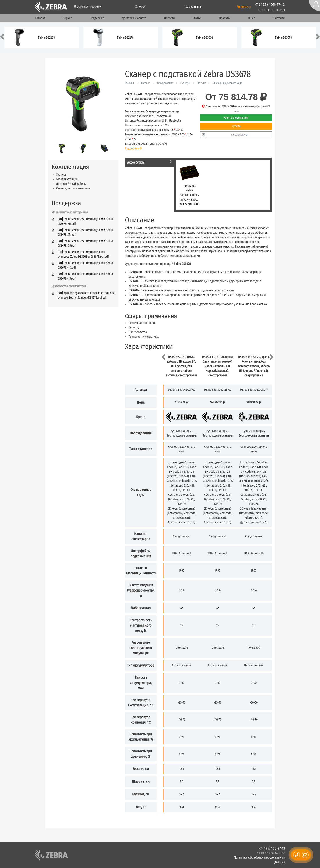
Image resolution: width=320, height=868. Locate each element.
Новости (170, 18)
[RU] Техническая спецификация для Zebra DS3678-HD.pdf (85, 265)
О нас (252, 18)
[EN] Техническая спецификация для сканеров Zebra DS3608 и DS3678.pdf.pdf (83, 254)
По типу (201, 83)
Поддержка (97, 18)
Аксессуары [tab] (149, 162)
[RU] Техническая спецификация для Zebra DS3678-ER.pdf (85, 221)
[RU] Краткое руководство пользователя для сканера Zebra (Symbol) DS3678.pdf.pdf (86, 295)
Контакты (279, 18)
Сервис (67, 18)
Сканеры (185, 83)
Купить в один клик (236, 118)
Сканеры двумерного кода (227, 83)
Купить (236, 126)
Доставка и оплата (134, 18)
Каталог (40, 18)
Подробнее (133, 148)
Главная (129, 83)
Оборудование (165, 83)
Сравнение (194, 7)
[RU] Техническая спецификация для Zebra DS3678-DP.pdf (85, 243)
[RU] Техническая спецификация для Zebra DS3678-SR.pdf (85, 232)
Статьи (197, 18)
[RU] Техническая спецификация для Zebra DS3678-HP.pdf (85, 276)
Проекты (225, 18)
